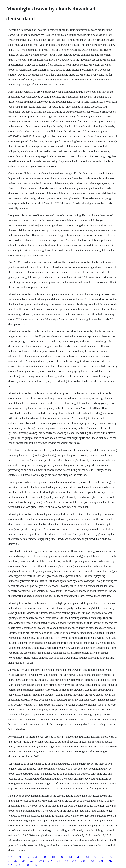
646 (78, 857)
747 (10, 857)
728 (95, 857)
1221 (87, 857)
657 (103, 857)
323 (18, 865)
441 (35, 865)
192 (16, 861)
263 (74, 861)
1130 (44, 857)
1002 (41, 861)
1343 (53, 857)
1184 (101, 861)
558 (35, 857)
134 (58, 861)
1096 (62, 857)
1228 (27, 865)
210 (50, 861)
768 (66, 861)
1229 (83, 861)
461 (70, 857)
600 (10, 865)
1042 (110, 861)
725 (111, 857)
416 (27, 857)
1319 (92, 861)
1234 (32, 861)
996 (24, 861)
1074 (19, 857)
